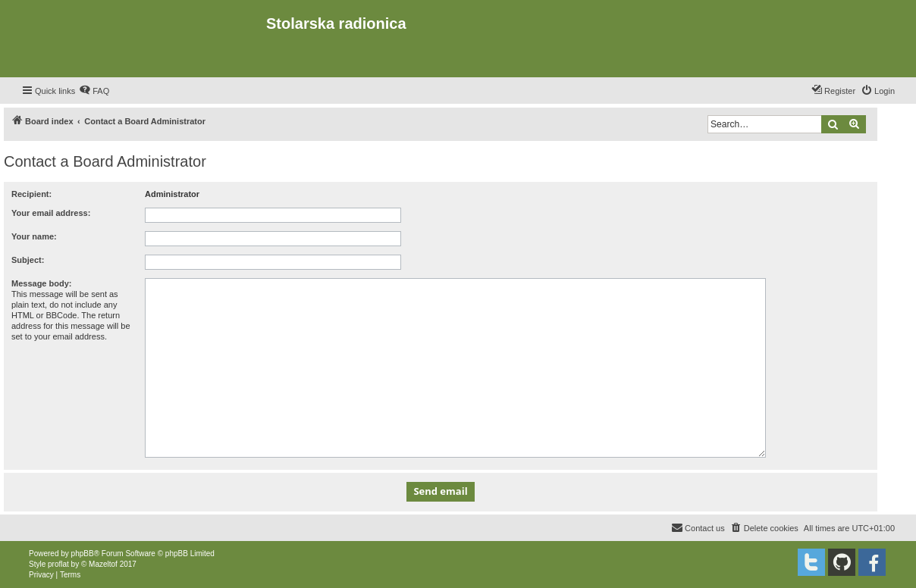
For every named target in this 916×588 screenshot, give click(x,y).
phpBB (83, 554)
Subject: (28, 260)
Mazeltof (103, 564)
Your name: (34, 236)
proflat (58, 564)
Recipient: (31, 194)
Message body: (41, 283)
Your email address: (51, 213)
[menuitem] (94, 91)
